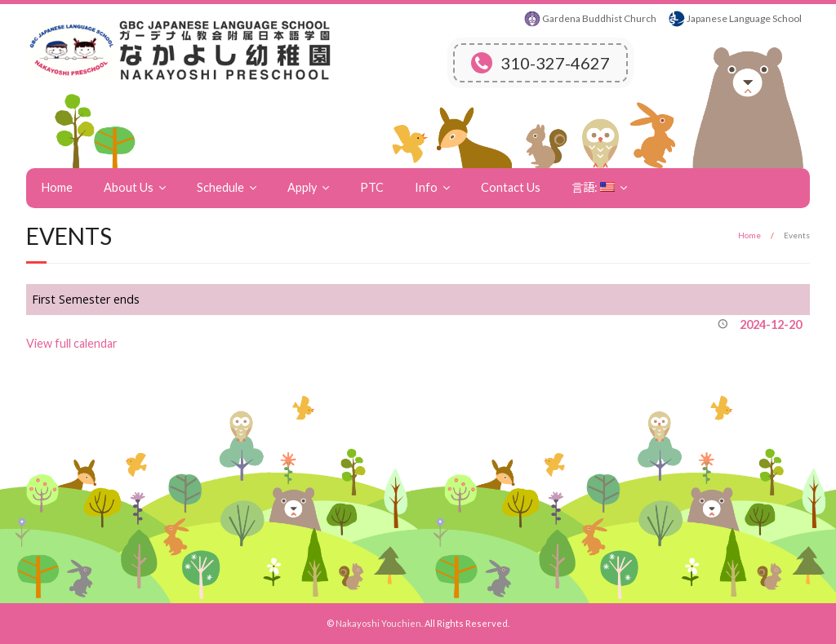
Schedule (220, 187)
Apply (302, 187)
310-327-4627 (540, 63)
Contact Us (511, 187)
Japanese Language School (744, 18)
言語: (593, 187)
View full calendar (72, 343)
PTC (372, 187)
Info (426, 187)
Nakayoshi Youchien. (379, 623)
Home (57, 187)
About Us (129, 187)
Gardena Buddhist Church (599, 18)
